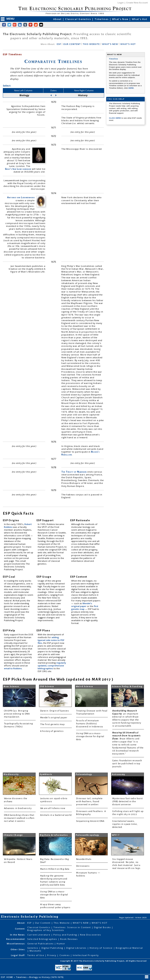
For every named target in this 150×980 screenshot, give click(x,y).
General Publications (41, 944)
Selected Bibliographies (43, 939)
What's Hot (139, 19)
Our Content (43, 923)
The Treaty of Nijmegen (74, 472)
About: (21, 923)
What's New (121, 19)
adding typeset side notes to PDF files (51, 640)
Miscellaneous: (16, 944)
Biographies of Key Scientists (46, 930)
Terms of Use (36, 955)
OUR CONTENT (72, 44)
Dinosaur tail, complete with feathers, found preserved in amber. (89, 802)
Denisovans (83, 866)
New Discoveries (90, 935)
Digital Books (103, 927)
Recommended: (16, 939)
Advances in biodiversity (18, 808)
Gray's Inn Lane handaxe (18, 169)
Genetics (33, 948)
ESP (59, 44)
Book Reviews (69, 939)
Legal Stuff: (18, 955)
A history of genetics (52, 731)
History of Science (102, 948)
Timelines (102, 19)
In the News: (18, 935)
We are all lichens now (53, 808)
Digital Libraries (77, 948)
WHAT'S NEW (110, 44)
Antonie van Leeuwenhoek (21, 197)
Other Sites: (18, 949)
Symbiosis (46, 774)
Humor (61, 944)
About (58, 19)
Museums (35, 951)
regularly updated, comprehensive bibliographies (52, 666)
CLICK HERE (115, 118)
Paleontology (84, 774)
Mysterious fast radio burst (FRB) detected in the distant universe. (128, 802)
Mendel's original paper (82, 605)
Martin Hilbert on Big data (55, 869)
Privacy (52, 955)
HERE (131, 88)
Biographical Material (129, 948)
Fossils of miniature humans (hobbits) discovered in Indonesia (89, 724)
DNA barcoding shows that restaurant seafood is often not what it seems (19, 818)
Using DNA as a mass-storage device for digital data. (90, 736)
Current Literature (39, 935)
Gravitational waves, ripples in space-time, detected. (125, 824)
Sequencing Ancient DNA (90, 821)
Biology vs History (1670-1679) (47, 977)
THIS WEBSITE (91, 44)
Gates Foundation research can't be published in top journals (127, 764)
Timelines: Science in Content (73, 927)
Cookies (65, 955)
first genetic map (85, 608)
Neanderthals (84, 859)
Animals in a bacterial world (56, 815)
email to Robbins (13, 668)
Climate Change (13, 835)
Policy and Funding (66, 935)
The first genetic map (52, 724)
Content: (20, 929)
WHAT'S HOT (128, 44)
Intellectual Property (86, 955)
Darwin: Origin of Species (55, 711)
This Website (62, 923)
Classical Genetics (78, 19)
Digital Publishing (53, 948)
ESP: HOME (7, 977)
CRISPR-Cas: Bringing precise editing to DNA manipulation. (17, 714)
